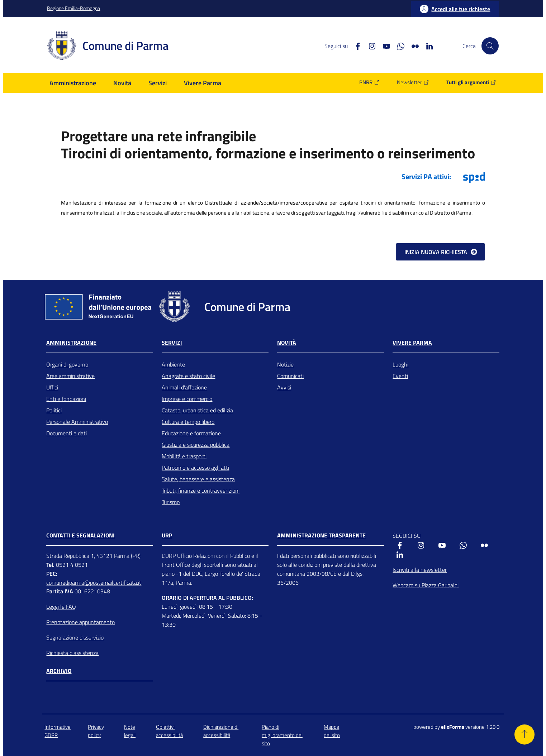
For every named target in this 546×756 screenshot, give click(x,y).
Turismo (171, 502)
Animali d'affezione (184, 387)
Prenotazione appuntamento (80, 622)
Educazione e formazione (191, 433)
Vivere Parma (412, 343)
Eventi (400, 376)
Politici (54, 410)
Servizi (172, 343)
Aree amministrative (70, 376)
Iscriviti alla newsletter (420, 570)
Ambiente (173, 364)
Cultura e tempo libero (188, 422)
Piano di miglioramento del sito (282, 735)
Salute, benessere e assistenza (198, 479)
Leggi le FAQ (61, 607)
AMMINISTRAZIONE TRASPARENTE (321, 535)
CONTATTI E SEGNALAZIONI (80, 535)
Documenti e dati (67, 433)
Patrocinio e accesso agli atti (195, 468)
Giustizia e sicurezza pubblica (196, 445)
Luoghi (400, 364)
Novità (287, 343)
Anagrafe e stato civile (188, 376)
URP (167, 535)
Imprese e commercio (187, 399)
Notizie (285, 364)
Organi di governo (67, 364)
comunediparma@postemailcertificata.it (94, 583)
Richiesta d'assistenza (72, 653)
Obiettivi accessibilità (169, 731)
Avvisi (284, 387)
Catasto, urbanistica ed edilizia (197, 410)
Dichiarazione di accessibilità (221, 731)
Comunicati (290, 376)
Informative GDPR (58, 731)
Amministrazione (71, 343)
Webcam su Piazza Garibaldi (426, 585)
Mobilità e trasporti (184, 456)
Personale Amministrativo (77, 422)
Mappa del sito (332, 731)
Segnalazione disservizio (75, 637)
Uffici (52, 387)
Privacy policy (96, 731)
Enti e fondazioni (66, 399)
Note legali (130, 731)
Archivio (59, 671)
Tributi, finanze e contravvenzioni (201, 491)
